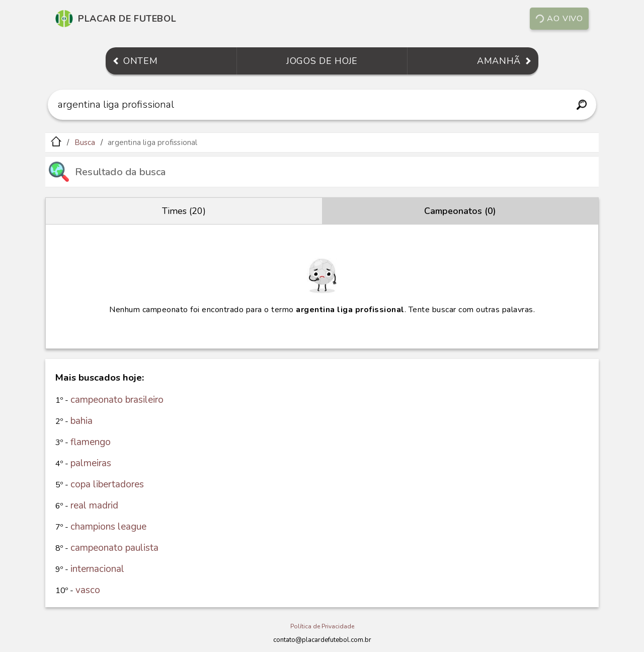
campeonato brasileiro (117, 400)
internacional (97, 569)
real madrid (94, 505)
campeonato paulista (114, 548)
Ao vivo (559, 19)
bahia (82, 421)
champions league (108, 527)
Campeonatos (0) (460, 211)
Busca (85, 142)
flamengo (91, 442)
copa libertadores (107, 484)
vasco (88, 590)
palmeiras (91, 463)
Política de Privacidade (322, 626)
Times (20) (184, 211)
